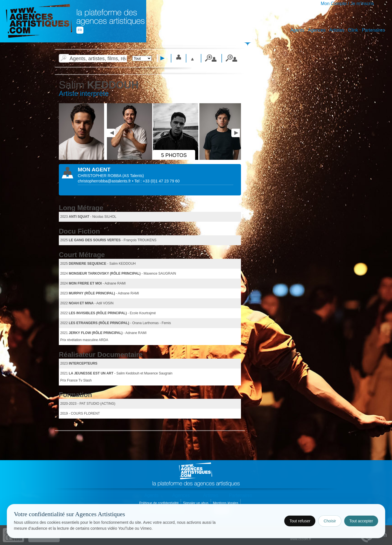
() (133, 176)
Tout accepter (361, 521)
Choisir (330, 521)
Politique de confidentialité (159, 503)
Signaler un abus (196, 503)
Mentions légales (226, 503)
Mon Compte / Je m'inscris (347, 4)
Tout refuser (300, 521)
